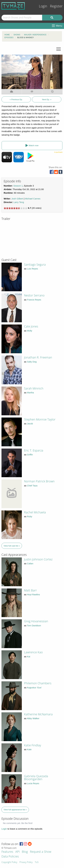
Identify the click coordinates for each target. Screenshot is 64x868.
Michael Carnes (33, 199)
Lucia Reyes (33, 783)
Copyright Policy (9, 862)
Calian (30, 563)
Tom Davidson (34, 625)
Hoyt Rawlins (33, 594)
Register (56, 6)
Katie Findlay (33, 745)
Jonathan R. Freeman (38, 357)
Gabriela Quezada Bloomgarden (36, 778)
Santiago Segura (35, 264)
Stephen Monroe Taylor (40, 419)
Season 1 (18, 186)
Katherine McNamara (38, 714)
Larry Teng (19, 202)
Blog (25, 852)
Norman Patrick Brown (39, 481)
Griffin (30, 455)
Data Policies (10, 857)
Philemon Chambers (38, 683)
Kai (29, 656)
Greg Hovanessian (36, 621)
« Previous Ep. (16, 99)
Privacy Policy (26, 862)
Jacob (30, 424)
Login (43, 6)
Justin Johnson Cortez (38, 559)
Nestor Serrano (34, 295)
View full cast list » (12, 546)
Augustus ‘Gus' (34, 688)
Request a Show (41, 852)
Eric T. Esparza (34, 450)
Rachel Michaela (35, 512)
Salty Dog (32, 362)
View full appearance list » (15, 810)
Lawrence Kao (33, 652)
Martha (30, 393)
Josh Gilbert (17, 199)
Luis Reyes (32, 269)
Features (7, 852)
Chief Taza (32, 486)
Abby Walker (33, 718)
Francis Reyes (34, 300)
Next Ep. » (47, 99)
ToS (37, 862)
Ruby (30, 516)
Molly (30, 331)
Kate (29, 749)
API (17, 852)
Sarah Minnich (34, 388)
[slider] (15, 208)
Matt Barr (30, 590)
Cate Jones (31, 326)
